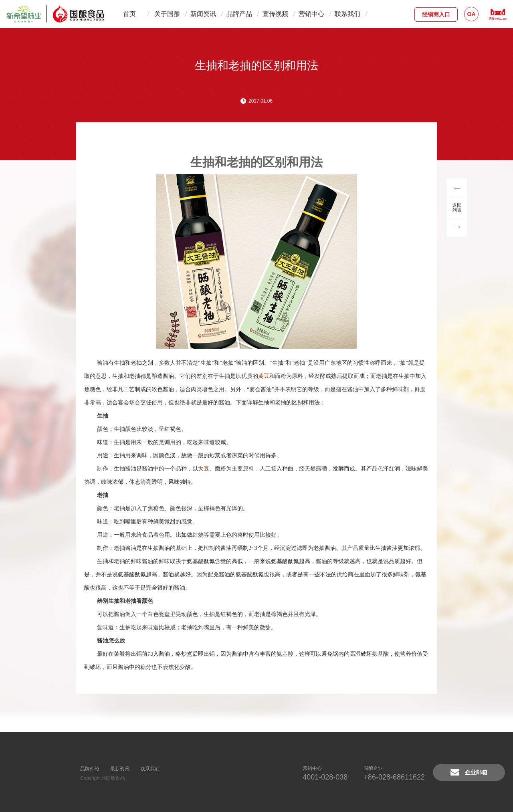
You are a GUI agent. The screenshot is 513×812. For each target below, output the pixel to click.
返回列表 (457, 208)
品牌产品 (239, 14)
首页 (129, 14)
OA (472, 14)
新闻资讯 (203, 14)
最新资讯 (120, 769)
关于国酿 (167, 14)
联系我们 (347, 14)
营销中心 (311, 14)
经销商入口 (436, 14)
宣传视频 (275, 14)
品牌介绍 (90, 769)
